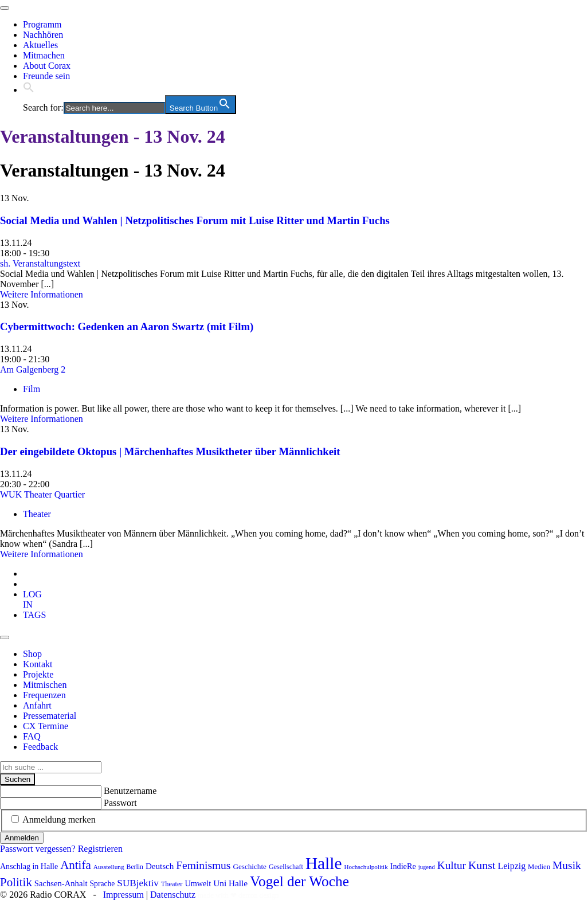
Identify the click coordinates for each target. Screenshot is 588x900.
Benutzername (130, 791)
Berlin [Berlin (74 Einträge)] (135, 867)
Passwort (120, 803)
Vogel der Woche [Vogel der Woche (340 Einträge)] (299, 881)
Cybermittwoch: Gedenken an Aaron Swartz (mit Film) (127, 326)
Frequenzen (44, 695)
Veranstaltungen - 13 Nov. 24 (113, 136)
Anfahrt (37, 705)
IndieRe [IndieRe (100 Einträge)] (403, 866)
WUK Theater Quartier (42, 494)
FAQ (32, 736)
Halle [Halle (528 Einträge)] (324, 863)
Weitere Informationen (42, 294)
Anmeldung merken (59, 819)
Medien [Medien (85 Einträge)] (539, 867)
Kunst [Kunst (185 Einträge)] (482, 865)
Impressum (124, 895)
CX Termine (46, 726)
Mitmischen (45, 685)
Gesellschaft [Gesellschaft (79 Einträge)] (286, 867)
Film (32, 389)
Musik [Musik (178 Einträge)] (567, 865)
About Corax (47, 66)
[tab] (32, 599)
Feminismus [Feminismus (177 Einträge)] (203, 865)
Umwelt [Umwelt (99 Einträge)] (198, 883)
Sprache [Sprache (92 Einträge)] (103, 884)
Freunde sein (46, 76)
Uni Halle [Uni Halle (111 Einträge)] (230, 883)
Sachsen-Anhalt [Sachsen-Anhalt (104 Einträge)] (61, 883)
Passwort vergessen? (38, 849)
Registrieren (100, 849)
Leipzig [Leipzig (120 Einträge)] (512, 866)
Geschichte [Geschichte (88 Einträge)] (250, 866)
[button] (29, 90)
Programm (42, 24)
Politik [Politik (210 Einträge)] (16, 882)
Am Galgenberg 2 (33, 369)
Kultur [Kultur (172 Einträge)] (452, 865)
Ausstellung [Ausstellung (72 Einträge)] (109, 867)
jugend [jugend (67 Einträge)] (427, 867)
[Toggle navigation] (5, 8)
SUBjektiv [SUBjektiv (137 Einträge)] (138, 883)
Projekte (38, 674)
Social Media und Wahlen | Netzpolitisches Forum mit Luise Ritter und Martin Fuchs (195, 220)
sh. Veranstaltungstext (40, 263)
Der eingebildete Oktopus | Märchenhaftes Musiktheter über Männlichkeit (170, 451)
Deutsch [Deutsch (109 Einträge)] (160, 866)
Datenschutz (173, 895)
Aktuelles (40, 45)
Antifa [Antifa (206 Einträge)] (76, 865)
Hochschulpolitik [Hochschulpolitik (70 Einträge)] (366, 867)
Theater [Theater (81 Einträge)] (172, 884)
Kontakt (38, 664)
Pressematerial (50, 716)
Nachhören (43, 35)
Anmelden (22, 838)
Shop (32, 654)
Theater (37, 514)
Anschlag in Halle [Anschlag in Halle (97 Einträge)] (29, 866)
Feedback (40, 747)
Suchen (17, 779)
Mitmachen (44, 55)
